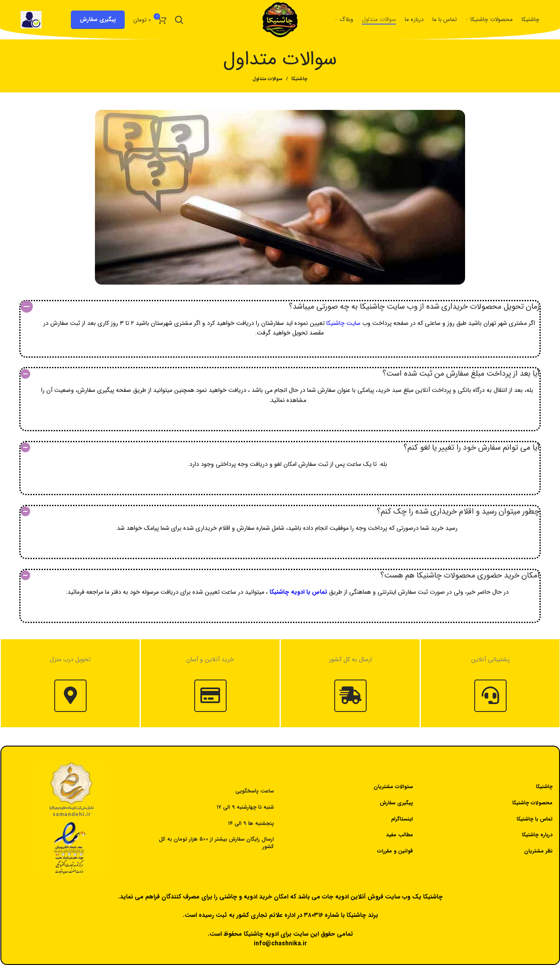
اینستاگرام (402, 819)
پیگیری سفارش (98, 19)
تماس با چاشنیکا (535, 819)
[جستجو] (179, 20)
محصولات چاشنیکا (532, 803)
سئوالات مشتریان (393, 787)
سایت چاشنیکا (343, 323)
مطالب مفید (399, 835)
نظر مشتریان (538, 851)
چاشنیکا (299, 79)
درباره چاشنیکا (537, 835)
